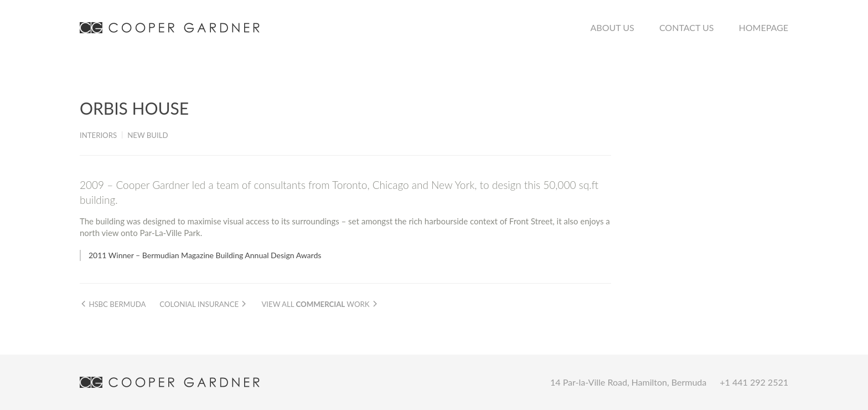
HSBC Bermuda (113, 304)
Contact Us (687, 27)
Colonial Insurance (203, 304)
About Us (613, 27)
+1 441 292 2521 (754, 382)
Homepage (764, 27)
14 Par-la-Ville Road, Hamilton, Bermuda (628, 382)
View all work (320, 304)
